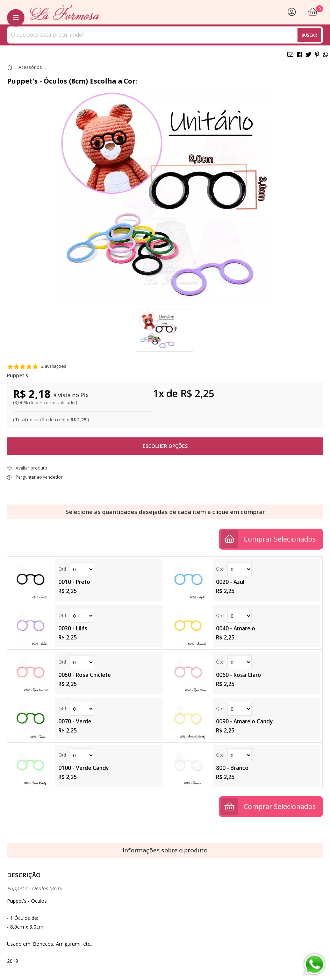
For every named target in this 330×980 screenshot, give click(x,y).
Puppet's (17, 375)
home (9, 67)
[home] (65, 12)
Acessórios (30, 67)
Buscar (309, 35)
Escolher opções (165, 446)
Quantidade (82, 569)
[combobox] (165, 35)
